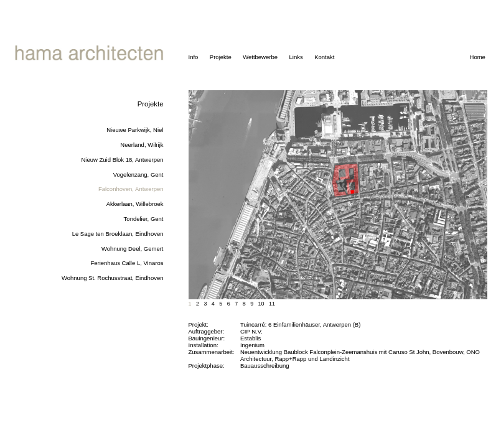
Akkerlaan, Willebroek (135, 204)
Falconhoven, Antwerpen (131, 189)
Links (296, 57)
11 (272, 304)
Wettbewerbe (260, 57)
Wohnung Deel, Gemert (133, 249)
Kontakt (324, 57)
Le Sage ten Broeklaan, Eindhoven (118, 234)
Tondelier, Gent (144, 219)
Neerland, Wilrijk (142, 145)
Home (478, 57)
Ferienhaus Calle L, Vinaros (127, 263)
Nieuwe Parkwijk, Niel (135, 130)
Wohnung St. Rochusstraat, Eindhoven (113, 278)
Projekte (221, 57)
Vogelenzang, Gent (138, 175)
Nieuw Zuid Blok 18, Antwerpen (122, 160)
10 (261, 304)
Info (194, 57)
